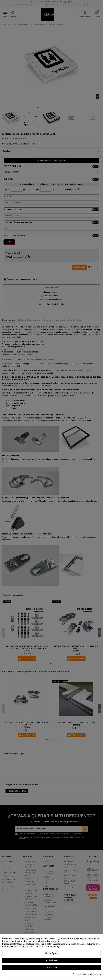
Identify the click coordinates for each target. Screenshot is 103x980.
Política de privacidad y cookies (87, 974)
